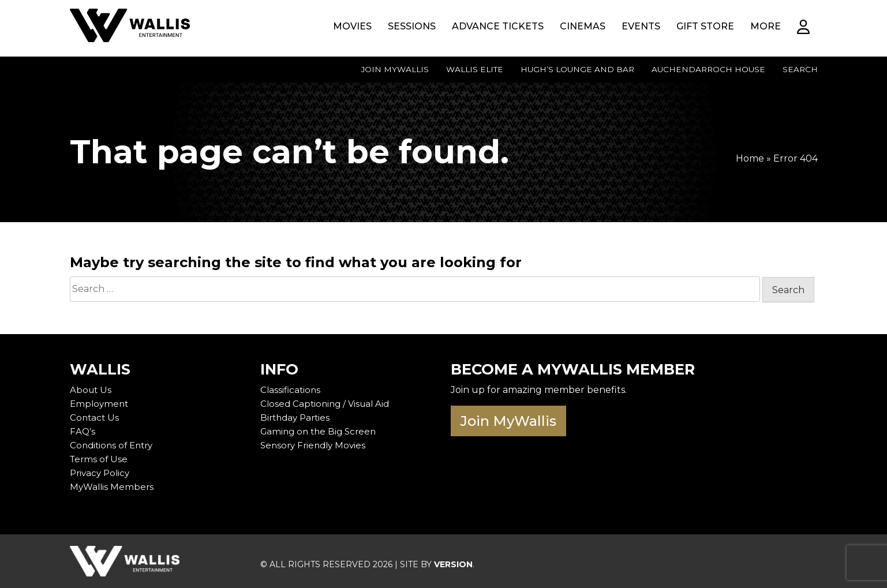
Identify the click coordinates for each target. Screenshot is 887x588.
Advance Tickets (498, 26)
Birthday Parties (297, 417)
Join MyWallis (395, 69)
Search (800, 69)
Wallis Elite (475, 69)
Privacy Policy (102, 473)
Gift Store (705, 26)
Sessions (412, 26)
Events (641, 26)
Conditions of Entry (114, 445)
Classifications (291, 390)
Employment (100, 404)
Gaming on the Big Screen (321, 431)
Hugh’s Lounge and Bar (577, 69)
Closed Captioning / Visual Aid (328, 404)
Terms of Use (100, 459)
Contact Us (95, 417)
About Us (91, 390)
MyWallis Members (113, 487)
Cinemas (583, 26)
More (766, 26)
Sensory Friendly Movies (316, 445)
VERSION (453, 564)
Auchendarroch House (708, 69)
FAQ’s (83, 431)
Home (750, 158)
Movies (352, 26)
